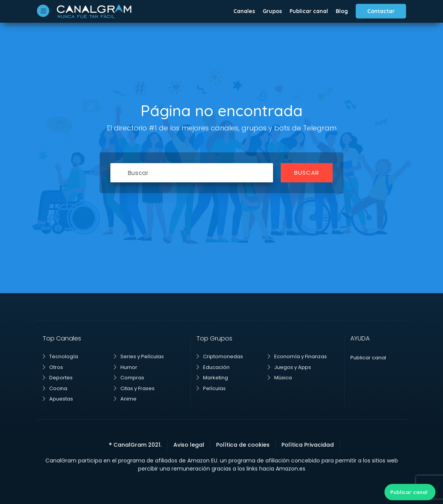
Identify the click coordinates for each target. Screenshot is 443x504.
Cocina (55, 388)
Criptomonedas (220, 356)
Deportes (58, 378)
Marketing (212, 378)
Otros (53, 367)
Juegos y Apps (289, 367)
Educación (213, 367)
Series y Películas (139, 356)
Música (280, 378)
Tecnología (60, 356)
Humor (126, 367)
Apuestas (58, 399)
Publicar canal (309, 11)
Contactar (381, 11)
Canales (244, 11)
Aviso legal (189, 445)
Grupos (272, 11)
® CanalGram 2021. (135, 445)
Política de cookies (243, 445)
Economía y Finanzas (297, 356)
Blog (342, 11)
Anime (125, 399)
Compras (129, 378)
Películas (211, 388)
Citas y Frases (134, 388)
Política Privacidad (308, 445)
